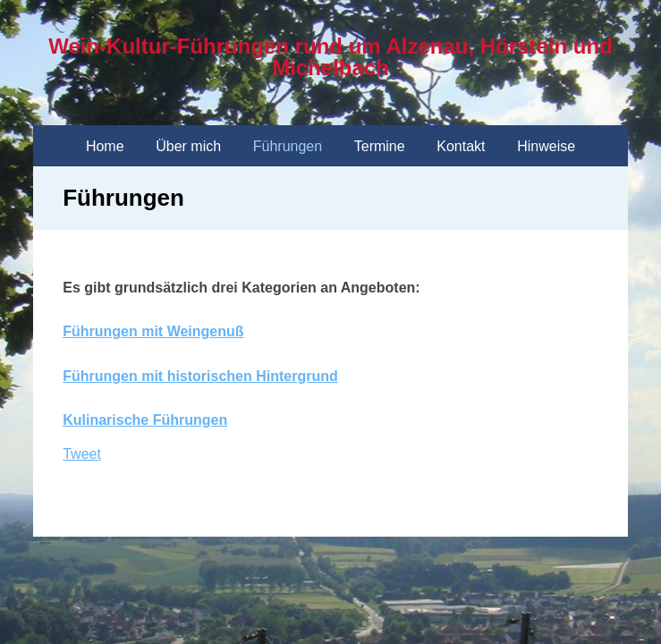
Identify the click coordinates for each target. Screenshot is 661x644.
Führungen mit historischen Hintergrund (200, 376)
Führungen (288, 146)
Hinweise (546, 146)
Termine (380, 146)
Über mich (188, 146)
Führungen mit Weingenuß (153, 331)
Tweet (82, 454)
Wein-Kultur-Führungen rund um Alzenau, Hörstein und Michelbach (330, 57)
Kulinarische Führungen (145, 420)
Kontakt (461, 146)
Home (105, 146)
